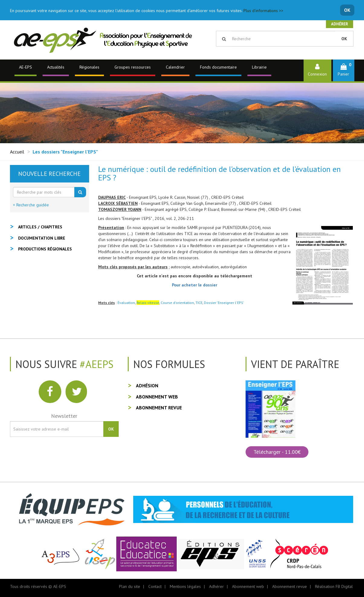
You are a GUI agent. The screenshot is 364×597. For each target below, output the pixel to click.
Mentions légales (185, 586)
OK (347, 10)
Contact (155, 586)
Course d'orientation (177, 303)
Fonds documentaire (218, 67)
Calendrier (175, 67)
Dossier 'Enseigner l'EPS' (224, 303)
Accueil (17, 152)
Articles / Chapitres (40, 227)
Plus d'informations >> (263, 11)
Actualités (56, 67)
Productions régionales (45, 249)
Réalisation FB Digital (334, 586)
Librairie (259, 67)
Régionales (89, 67)
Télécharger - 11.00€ (277, 452)
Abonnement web (157, 397)
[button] (344, 70)
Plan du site (130, 586)
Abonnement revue (159, 408)
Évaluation (126, 303)
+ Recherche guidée (31, 205)
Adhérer (340, 24)
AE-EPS (26, 67)
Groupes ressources (133, 67)
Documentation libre (42, 238)
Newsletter (64, 416)
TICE (199, 303)
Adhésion (147, 386)
